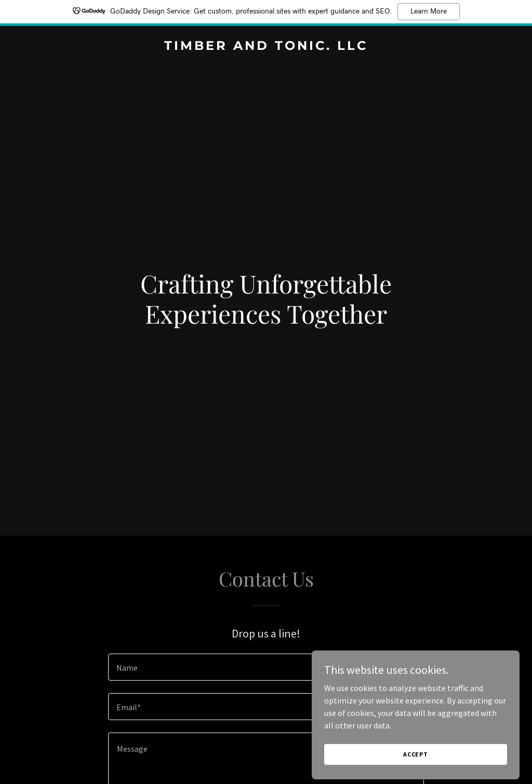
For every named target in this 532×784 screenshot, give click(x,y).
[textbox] (266, 667)
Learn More (429, 11)
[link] (266, 47)
